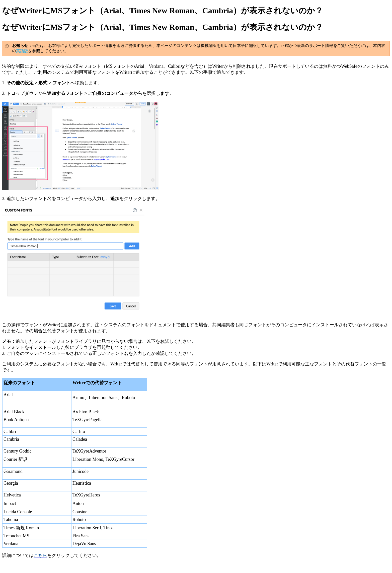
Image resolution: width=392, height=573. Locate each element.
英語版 (22, 51)
